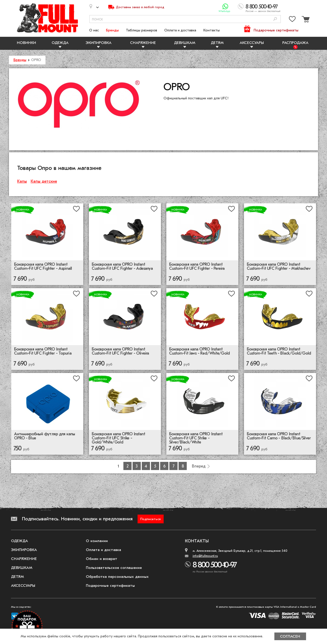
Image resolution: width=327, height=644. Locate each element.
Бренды (112, 30)
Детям (217, 43)
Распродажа (295, 43)
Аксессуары (252, 43)
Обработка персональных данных (117, 577)
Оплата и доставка (180, 30)
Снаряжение (143, 43)
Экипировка (98, 43)
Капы (22, 181)
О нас (94, 30)
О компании (97, 541)
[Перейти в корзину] (305, 20)
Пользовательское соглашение (114, 568)
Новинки (26, 43)
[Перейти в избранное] (292, 20)
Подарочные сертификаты (276, 30)
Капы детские (44, 181)
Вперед (199, 466)
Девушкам (185, 43)
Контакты (212, 30)
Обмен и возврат (102, 559)
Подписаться (150, 519)
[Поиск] (275, 19)
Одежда (60, 43)
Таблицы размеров (142, 30)
